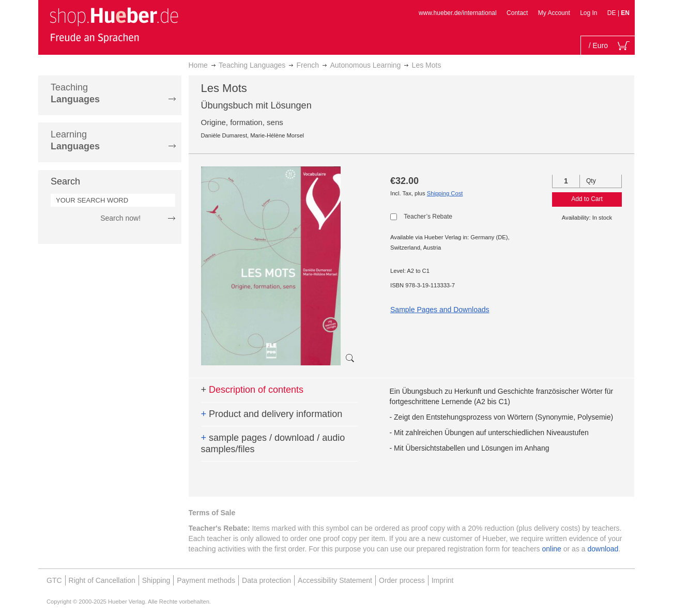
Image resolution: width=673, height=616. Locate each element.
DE (613, 13)
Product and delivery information (272, 414)
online (552, 549)
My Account (554, 13)
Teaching (75, 93)
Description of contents (253, 390)
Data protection (266, 580)
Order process (402, 580)
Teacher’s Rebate (428, 217)
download (603, 549)
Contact (517, 13)
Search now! (120, 218)
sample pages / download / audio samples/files (273, 443)
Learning (75, 140)
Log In (588, 13)
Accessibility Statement (335, 580)
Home (198, 65)
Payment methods (206, 580)
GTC (54, 580)
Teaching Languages (252, 65)
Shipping (156, 580)
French (308, 65)
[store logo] (114, 25)
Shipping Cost (445, 193)
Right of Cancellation (102, 580)
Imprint (443, 580)
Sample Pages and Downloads (440, 310)
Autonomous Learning (365, 65)
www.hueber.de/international (458, 13)
